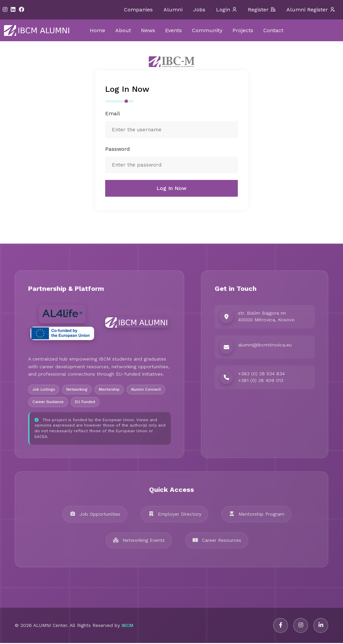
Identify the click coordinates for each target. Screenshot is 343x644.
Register (262, 10)
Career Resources (217, 541)
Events (174, 30)
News (148, 30)
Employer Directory (175, 515)
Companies (138, 10)
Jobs (199, 10)
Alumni (173, 10)
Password (118, 149)
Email (113, 113)
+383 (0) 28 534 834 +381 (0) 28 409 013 (261, 377)
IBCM (127, 627)
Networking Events (139, 541)
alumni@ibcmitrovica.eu (265, 345)
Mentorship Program (257, 515)
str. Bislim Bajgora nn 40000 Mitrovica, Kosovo (266, 317)
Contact (273, 30)
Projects (243, 30)
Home (97, 30)
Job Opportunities (95, 515)
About (123, 30)
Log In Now (171, 188)
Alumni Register (311, 10)
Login (227, 10)
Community (207, 30)
